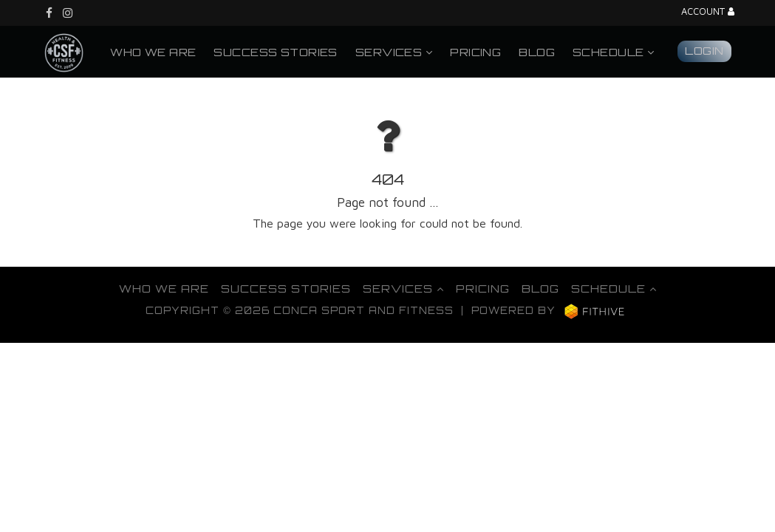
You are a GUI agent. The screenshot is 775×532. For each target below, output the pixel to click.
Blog (537, 52)
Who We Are (153, 52)
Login (704, 50)
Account (708, 12)
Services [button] (394, 52)
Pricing (475, 52)
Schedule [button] (613, 52)
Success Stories (275, 52)
